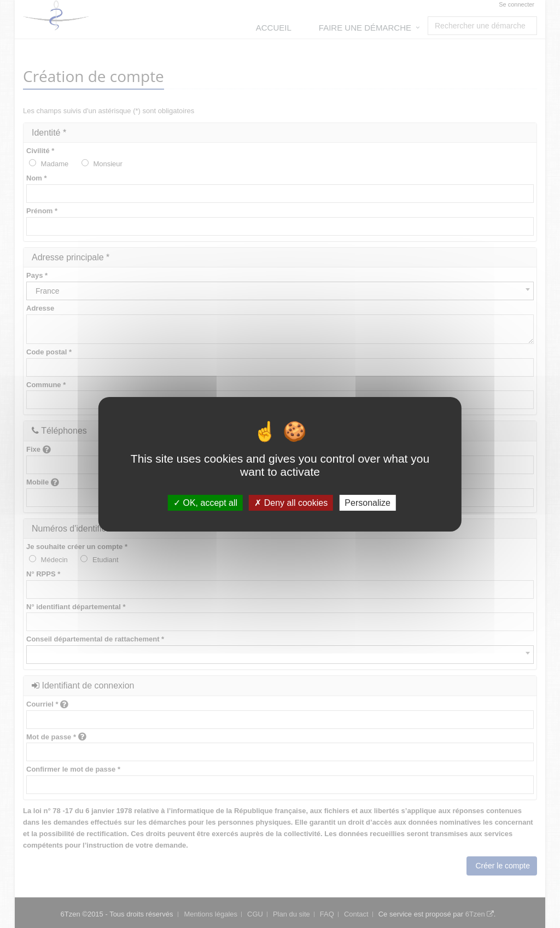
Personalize (367, 502)
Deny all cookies (291, 502)
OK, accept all (205, 502)
